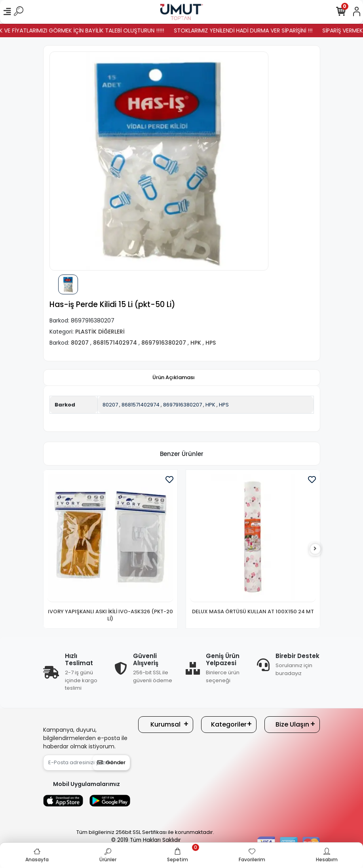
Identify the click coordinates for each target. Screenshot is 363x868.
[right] (315, 549)
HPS (224, 405)
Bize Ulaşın (292, 724)
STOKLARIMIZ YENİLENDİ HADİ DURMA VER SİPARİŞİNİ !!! (252, 31)
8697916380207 (182, 405)
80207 (110, 405)
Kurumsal (165, 724)
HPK (210, 405)
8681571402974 (141, 405)
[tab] (174, 378)
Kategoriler (229, 724)
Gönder (111, 762)
